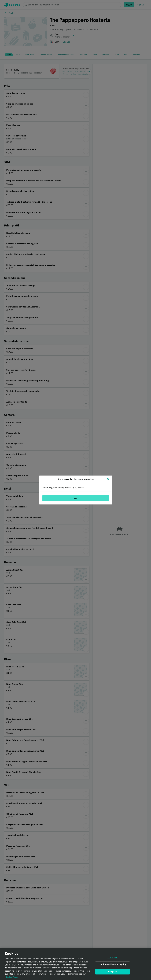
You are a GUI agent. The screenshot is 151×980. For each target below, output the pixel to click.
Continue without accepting (112, 966)
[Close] (108, 479)
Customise (113, 959)
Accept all (113, 973)
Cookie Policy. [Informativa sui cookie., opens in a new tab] (12, 978)
